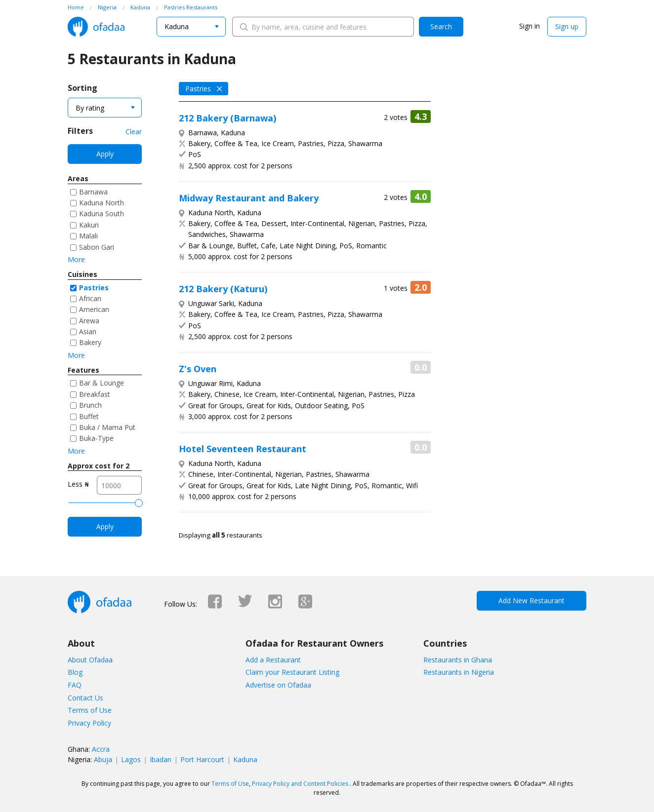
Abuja (103, 759)
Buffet (89, 416)
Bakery (90, 342)
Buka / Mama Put (107, 427)
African (90, 298)
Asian (88, 331)
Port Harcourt (202, 759)
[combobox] (191, 27)
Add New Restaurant (531, 600)
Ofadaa (96, 27)
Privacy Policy (89, 723)
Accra (101, 749)
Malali (88, 236)
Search (441, 26)
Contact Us (85, 698)
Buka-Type (96, 438)
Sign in (530, 26)
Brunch (90, 405)
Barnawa (93, 192)
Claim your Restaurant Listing (292, 672)
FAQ (75, 685)
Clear (134, 132)
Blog (75, 672)
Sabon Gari (97, 247)
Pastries (94, 288)
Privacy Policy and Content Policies (300, 784)
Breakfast (95, 394)
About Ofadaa (90, 660)
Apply (105, 154)
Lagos (131, 759)
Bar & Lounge (102, 383)
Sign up (567, 26)
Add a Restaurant (273, 660)
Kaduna (245, 759)
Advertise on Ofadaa (278, 685)
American (94, 309)
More (76, 259)
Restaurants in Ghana (458, 660)
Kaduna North (102, 203)
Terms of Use (90, 710)
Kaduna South (102, 213)
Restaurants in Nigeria (459, 672)
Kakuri (89, 225)
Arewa (89, 321)
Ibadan (161, 759)
